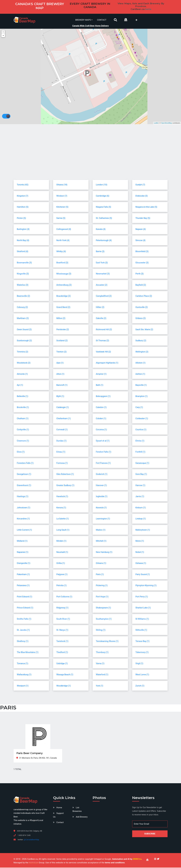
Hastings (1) (23, 497)
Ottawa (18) (62, 185)
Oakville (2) (101, 319)
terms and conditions (115, 863)
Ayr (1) (20, 385)
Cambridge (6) (103, 196)
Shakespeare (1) (103, 608)
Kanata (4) (101, 230)
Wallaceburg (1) (24, 675)
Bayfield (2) (141, 285)
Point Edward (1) (25, 597)
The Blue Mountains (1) (28, 653)
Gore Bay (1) (141, 475)
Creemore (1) (23, 441)
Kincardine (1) (23, 519)
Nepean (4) (141, 230)
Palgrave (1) (62, 575)
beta (148, 9)
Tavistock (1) (62, 642)
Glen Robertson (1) (65, 475)
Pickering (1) (102, 586)
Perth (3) (140, 274)
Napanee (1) (23, 553)
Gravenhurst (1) (24, 486)
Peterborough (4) (104, 241)
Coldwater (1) (142, 419)
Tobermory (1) (142, 653)
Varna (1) (100, 664)
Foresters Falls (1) (25, 463)
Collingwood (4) (64, 230)
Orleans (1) (101, 564)
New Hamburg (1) (104, 553)
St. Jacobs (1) (23, 630)
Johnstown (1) (24, 508)
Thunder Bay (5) (143, 219)
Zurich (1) (140, 686)
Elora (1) (21, 452)
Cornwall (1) (62, 430)
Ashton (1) (140, 374)
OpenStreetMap (167, 123)
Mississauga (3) (64, 274)
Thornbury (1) (102, 653)
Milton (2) (61, 319)
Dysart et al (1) (103, 441)
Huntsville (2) (142, 308)
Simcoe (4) (141, 241)
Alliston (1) (141, 363)
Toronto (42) (23, 185)
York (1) (100, 686)
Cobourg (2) (22, 308)
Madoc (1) (101, 530)
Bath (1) (100, 385)
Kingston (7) (23, 196)
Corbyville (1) (23, 430)
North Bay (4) (23, 241)
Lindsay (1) (141, 519)
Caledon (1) (101, 408)
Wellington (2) (142, 352)
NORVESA (34, 863)
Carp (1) (139, 408)
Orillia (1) (61, 564)
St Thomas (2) (103, 341)
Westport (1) (23, 686)
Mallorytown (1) (143, 530)
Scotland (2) (62, 341)
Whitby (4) (61, 252)
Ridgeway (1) (62, 608)
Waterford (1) (102, 675)
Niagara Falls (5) (104, 207)
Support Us (58, 815)
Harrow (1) (140, 486)
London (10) (102, 185)
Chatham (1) (23, 419)
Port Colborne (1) (64, 597)
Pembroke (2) (63, 330)
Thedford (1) (62, 653)
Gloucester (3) (142, 263)
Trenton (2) (62, 352)
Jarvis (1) (140, 497)
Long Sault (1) (63, 530)
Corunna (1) (101, 430)
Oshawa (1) (141, 564)
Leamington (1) (103, 519)
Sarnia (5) (61, 219)
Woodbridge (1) (64, 686)
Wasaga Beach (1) (65, 675)
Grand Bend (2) (63, 308)
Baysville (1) (141, 385)
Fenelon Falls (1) (104, 452)
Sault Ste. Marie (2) (144, 330)
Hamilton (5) (23, 207)
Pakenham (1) (23, 575)
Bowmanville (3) (24, 263)
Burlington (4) (23, 230)
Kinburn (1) (141, 508)
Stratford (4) (23, 252)
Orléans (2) (141, 319)
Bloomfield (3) (142, 252)
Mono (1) (140, 541)
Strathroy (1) (23, 642)
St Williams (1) (142, 619)
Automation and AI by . (127, 860)
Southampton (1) (104, 619)
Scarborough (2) (24, 341)
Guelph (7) (140, 185)
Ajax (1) (60, 363)
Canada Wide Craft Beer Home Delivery (90, 25)
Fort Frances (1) (103, 463)
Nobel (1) (140, 553)
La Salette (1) (63, 519)
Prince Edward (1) (25, 608)
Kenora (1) (61, 508)
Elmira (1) (140, 441)
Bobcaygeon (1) (103, 397)
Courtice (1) (141, 430)
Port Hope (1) (102, 597)
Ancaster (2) (102, 285)
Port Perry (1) (142, 597)
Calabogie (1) (63, 408)
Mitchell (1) (101, 541)
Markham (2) (23, 319)
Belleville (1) (23, 397)
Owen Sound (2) (24, 330)
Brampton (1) (142, 397)
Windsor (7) (62, 196)
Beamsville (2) (24, 296)
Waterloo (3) (23, 285)
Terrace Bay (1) (143, 642)
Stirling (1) (101, 630)
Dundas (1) (62, 441)
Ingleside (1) (102, 497)
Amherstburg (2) (64, 285)
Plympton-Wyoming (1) (146, 586)
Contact (102, 20)
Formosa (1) (62, 463)
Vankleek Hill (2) (103, 352)
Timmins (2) (23, 352)
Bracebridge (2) (64, 296)
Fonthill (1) (141, 452)
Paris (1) (100, 575)
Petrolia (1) (62, 586)
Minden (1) (61, 541)
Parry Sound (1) (143, 575)
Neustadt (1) (62, 553)
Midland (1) (22, 541)
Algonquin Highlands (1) (107, 363)
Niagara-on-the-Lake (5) (146, 207)
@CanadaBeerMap (31, 840)
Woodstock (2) (24, 363)
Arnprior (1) (101, 374)
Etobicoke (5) (142, 196)
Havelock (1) (62, 497)
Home (59, 808)
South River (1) (63, 619)
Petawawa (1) (23, 586)
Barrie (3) (100, 252)
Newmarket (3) (103, 274)
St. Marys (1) (62, 630)
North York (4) (63, 241)
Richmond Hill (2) (104, 330)
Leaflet (156, 123)
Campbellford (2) (104, 296)
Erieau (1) (61, 452)
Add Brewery (82, 817)
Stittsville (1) (141, 630)
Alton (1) (60, 374)
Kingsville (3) (23, 274)
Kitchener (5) (62, 207)
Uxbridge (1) (62, 664)
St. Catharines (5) (104, 219)
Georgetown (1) (24, 475)
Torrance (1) (23, 664)
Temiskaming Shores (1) (107, 642)
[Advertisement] (91, 158)
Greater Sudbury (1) (65, 486)
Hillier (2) (100, 308)
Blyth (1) (60, 397)
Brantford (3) (62, 263)
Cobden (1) (101, 419)
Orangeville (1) (24, 564)
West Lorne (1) (142, 675)
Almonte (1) (22, 374)
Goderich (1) (102, 475)
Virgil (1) (139, 664)
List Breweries (77, 810)
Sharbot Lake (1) (143, 608)
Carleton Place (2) (144, 296)
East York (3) (102, 263)
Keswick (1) (101, 508)
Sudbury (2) (141, 341)
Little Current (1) (24, 530)
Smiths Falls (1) (24, 619)
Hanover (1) (101, 486)
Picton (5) (21, 219)
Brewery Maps (83, 20)
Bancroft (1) (62, 385)
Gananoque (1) (142, 463)
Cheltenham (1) (64, 419)
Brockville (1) (23, 408)
